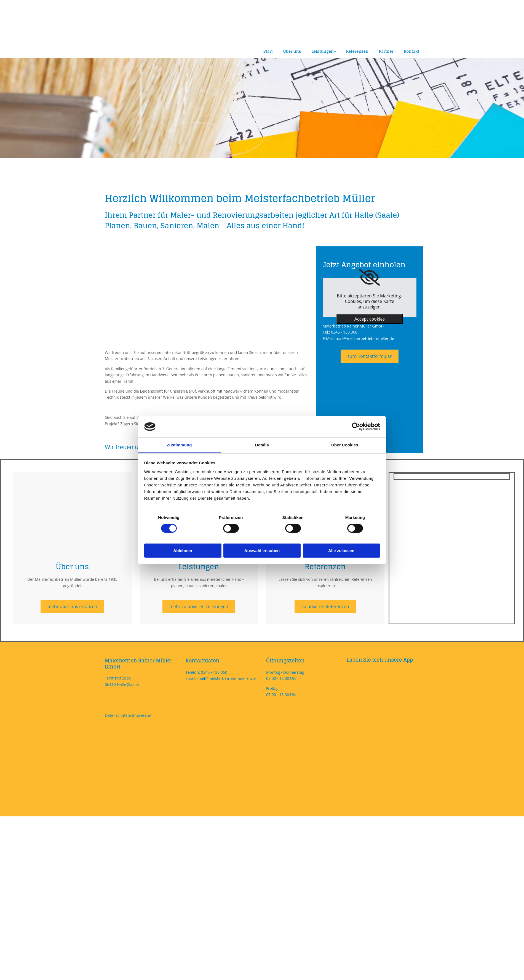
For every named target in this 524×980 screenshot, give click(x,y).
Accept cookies (370, 319)
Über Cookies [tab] (345, 445)
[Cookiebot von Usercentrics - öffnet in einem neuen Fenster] (356, 427)
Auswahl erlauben (262, 551)
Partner (386, 51)
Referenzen (357, 51)
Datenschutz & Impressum (129, 715)
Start (266, 51)
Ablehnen (183, 551)
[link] (369, 277)
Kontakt (412, 51)
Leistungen (321, 51)
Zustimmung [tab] (179, 445)
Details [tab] (262, 445)
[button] (370, 356)
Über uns (291, 51)
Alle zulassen (341, 551)
